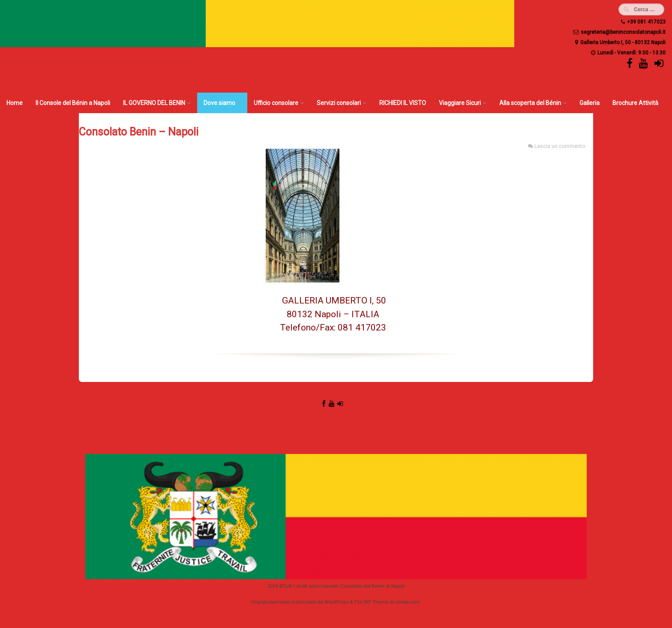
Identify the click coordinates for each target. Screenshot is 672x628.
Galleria (589, 103)
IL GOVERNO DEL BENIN (154, 103)
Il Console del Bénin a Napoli (73, 103)
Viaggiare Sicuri (460, 103)
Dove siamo (219, 103)
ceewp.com (408, 602)
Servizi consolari (339, 103)
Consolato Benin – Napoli (139, 132)
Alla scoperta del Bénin (530, 103)
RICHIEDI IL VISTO (403, 103)
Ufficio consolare (276, 103)
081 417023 (362, 328)
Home (15, 103)
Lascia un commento (560, 146)
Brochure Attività (635, 103)
